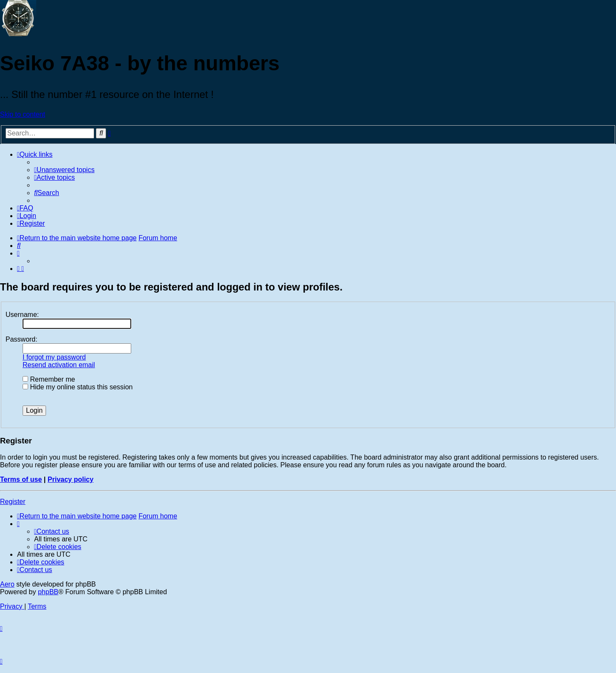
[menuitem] (64, 170)
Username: (22, 315)
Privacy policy (71, 479)
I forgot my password (54, 357)
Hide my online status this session (78, 387)
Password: (22, 339)
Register (13, 502)
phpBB (48, 592)
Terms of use (21, 479)
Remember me (49, 379)
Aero (7, 584)
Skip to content (23, 114)
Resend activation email (59, 365)
